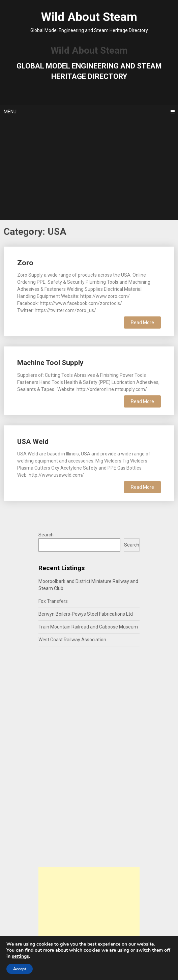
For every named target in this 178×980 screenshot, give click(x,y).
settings (20, 956)
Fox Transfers (53, 601)
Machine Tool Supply (50, 363)
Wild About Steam (89, 17)
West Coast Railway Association (72, 640)
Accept (20, 969)
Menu (10, 112)
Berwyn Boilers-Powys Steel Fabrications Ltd (86, 614)
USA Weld (33, 442)
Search (46, 535)
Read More (142, 323)
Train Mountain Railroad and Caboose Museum (88, 627)
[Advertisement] (89, 169)
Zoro (25, 263)
